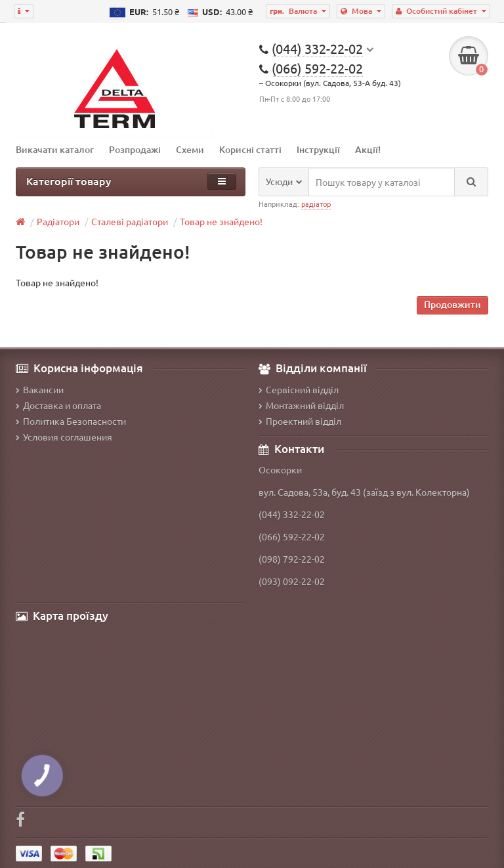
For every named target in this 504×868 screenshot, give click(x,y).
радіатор (316, 204)
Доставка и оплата (58, 405)
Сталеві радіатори (130, 221)
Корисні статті (250, 149)
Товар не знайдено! (221, 221)
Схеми (190, 149)
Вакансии (40, 389)
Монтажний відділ (301, 405)
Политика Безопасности (71, 421)
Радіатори (58, 221)
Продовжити (452, 304)
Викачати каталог (55, 149)
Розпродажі (135, 149)
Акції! (368, 149)
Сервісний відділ (299, 389)
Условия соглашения (64, 437)
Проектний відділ (300, 421)
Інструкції (318, 149)
